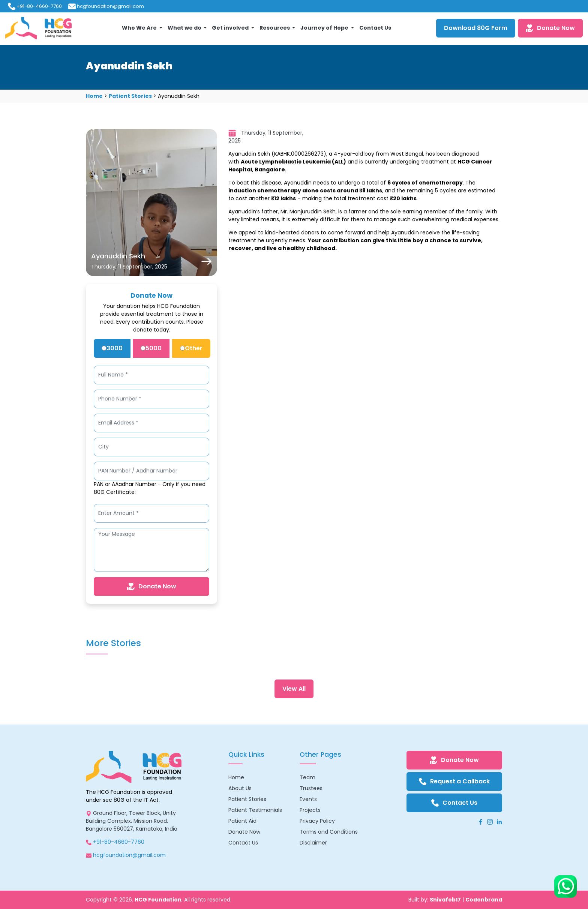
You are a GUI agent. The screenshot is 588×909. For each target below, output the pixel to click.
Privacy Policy (317, 821)
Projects (310, 810)
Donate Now (550, 28)
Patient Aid (242, 821)
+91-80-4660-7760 (39, 6)
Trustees (311, 788)
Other (191, 348)
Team (307, 777)
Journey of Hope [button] (325, 28)
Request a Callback (454, 781)
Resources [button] (275, 28)
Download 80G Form (476, 28)
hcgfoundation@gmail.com (110, 6)
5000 (151, 348)
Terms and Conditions (329, 832)
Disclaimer (313, 843)
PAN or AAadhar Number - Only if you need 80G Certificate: (150, 488)
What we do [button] (185, 28)
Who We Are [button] (140, 28)
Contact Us (375, 28)
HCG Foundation (158, 900)
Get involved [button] (231, 28)
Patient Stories (130, 96)
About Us (240, 788)
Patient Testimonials (255, 810)
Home (94, 96)
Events (308, 799)
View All (294, 689)
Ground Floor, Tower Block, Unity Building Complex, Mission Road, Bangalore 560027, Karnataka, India (132, 821)
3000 (112, 348)
